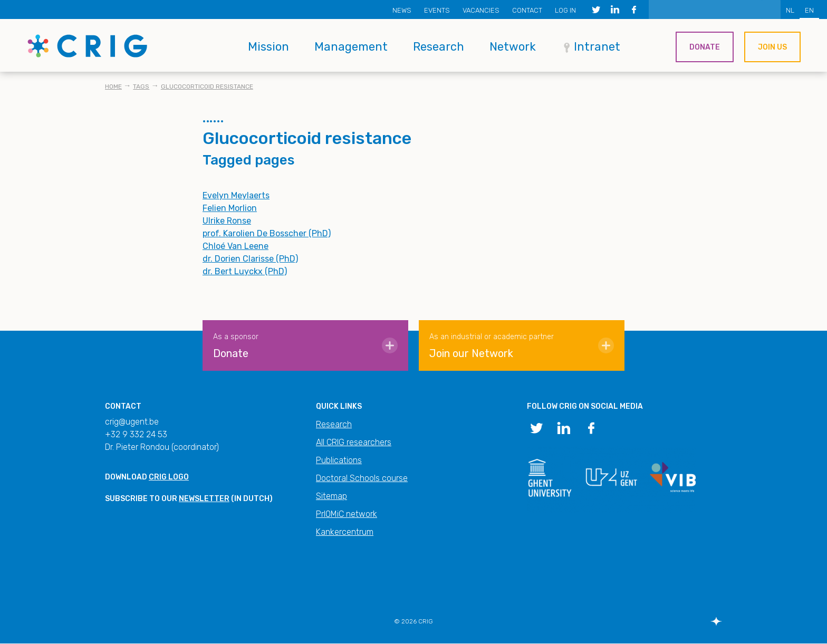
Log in (565, 10)
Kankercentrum (345, 532)
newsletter (204, 499)
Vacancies (481, 10)
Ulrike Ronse (227, 221)
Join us (772, 47)
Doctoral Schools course (362, 478)
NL (790, 10)
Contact (527, 10)
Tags (141, 86)
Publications (339, 460)
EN (809, 10)
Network (513, 47)
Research (439, 47)
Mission (268, 47)
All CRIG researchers (354, 442)
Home (113, 86)
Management (351, 47)
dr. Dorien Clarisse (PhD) (250, 259)
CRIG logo (169, 477)
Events (437, 10)
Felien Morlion (230, 208)
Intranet (597, 47)
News (402, 10)
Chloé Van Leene (235, 246)
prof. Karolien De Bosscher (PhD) (267, 233)
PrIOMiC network (347, 514)
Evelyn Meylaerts (236, 195)
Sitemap (331, 496)
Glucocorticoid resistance (207, 86)
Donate (705, 47)
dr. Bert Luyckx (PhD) (245, 271)
